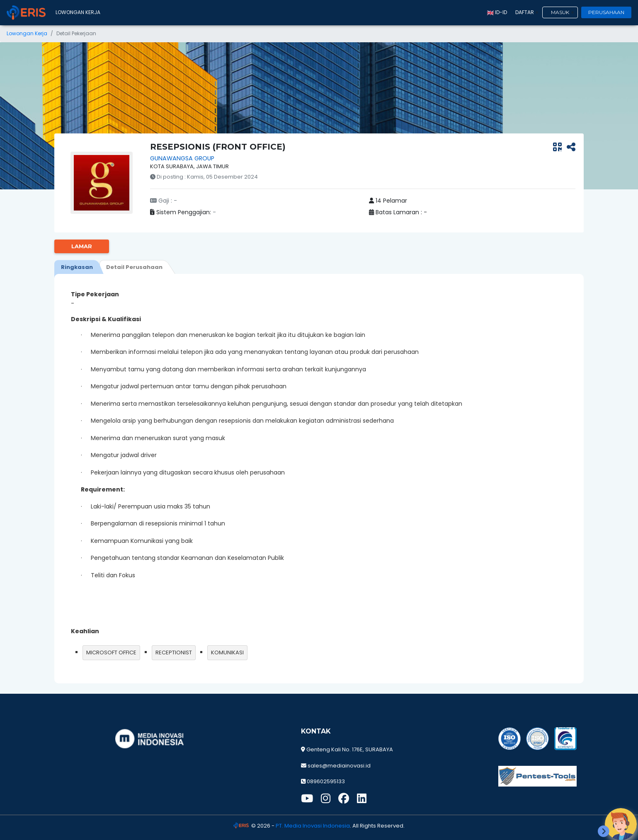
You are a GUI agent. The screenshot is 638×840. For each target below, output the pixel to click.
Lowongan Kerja (78, 12)
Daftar (525, 12)
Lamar (82, 246)
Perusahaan (606, 12)
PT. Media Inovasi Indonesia (313, 826)
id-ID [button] (497, 12)
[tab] (77, 267)
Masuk (560, 12)
